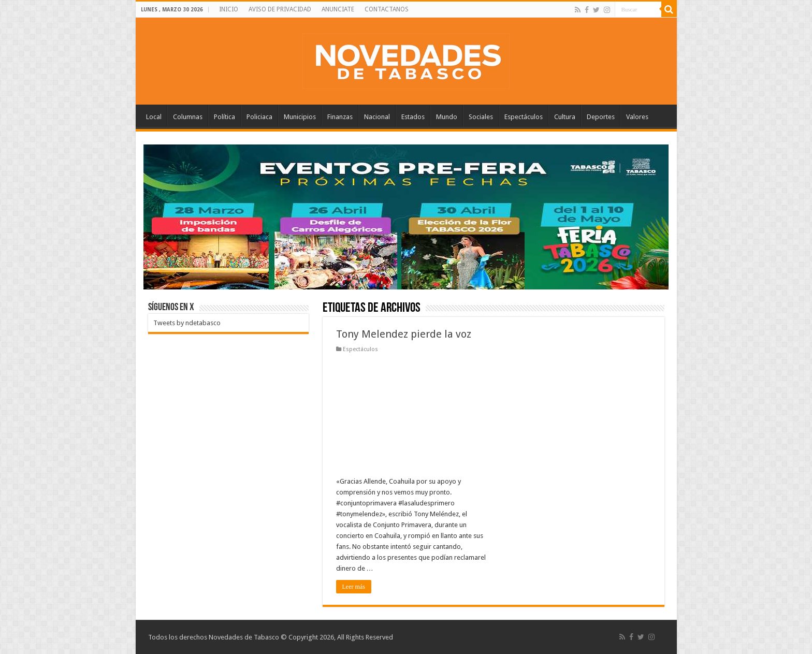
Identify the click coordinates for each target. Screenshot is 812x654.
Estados (413, 117)
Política (224, 117)
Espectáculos (524, 117)
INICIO (229, 9)
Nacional (377, 117)
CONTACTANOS (387, 9)
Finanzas (340, 117)
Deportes (601, 117)
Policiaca (259, 117)
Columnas (188, 117)
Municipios (300, 117)
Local (154, 117)
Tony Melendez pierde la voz (404, 334)
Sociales (481, 117)
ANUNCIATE (338, 9)
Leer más (354, 587)
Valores (637, 117)
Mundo (447, 117)
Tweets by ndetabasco (187, 323)
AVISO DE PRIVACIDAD (280, 9)
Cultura (565, 117)
